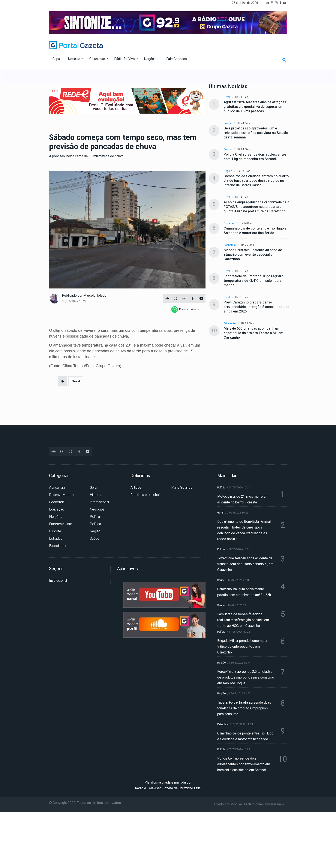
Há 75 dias (247, 245)
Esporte (55, 531)
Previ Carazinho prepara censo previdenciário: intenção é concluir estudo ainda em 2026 (256, 307)
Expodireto (57, 546)
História (95, 495)
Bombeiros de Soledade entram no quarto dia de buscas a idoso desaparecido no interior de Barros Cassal (256, 181)
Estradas (229, 223)
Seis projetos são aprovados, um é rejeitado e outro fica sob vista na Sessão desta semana (256, 133)
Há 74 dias (242, 97)
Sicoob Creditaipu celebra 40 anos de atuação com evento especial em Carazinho (253, 255)
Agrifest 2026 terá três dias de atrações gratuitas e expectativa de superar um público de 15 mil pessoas (255, 107)
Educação (230, 324)
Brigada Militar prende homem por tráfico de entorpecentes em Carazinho (242, 647)
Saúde (94, 539)
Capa (57, 59)
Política (95, 524)
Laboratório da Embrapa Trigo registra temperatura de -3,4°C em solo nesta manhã (253, 281)
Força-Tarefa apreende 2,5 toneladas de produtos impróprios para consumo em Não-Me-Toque (246, 677)
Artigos (136, 488)
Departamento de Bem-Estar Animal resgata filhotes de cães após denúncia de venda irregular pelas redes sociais (244, 530)
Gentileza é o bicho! (145, 495)
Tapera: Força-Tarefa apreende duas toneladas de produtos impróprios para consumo (244, 708)
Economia (230, 245)
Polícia (228, 123)
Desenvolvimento (62, 495)
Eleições (56, 517)
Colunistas (99, 59)
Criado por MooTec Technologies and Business (250, 804)
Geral (76, 381)
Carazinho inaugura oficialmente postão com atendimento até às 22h (244, 592)
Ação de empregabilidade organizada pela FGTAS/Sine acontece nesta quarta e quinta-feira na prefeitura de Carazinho (256, 207)
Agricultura (57, 488)
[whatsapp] (185, 309)
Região (228, 171)
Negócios (152, 59)
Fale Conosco (177, 59)
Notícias (75, 59)
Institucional (58, 581)
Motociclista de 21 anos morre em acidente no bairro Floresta (243, 499)
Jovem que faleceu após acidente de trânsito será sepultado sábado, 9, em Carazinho (245, 564)
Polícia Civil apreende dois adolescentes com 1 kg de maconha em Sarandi (255, 157)
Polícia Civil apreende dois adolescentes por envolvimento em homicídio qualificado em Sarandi (244, 764)
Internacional (99, 502)
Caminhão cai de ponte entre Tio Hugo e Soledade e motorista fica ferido (255, 231)
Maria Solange (182, 488)
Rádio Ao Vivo (126, 59)
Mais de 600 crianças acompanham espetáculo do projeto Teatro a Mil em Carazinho (253, 333)
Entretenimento (61, 524)
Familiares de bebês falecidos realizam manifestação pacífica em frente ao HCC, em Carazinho (243, 620)
